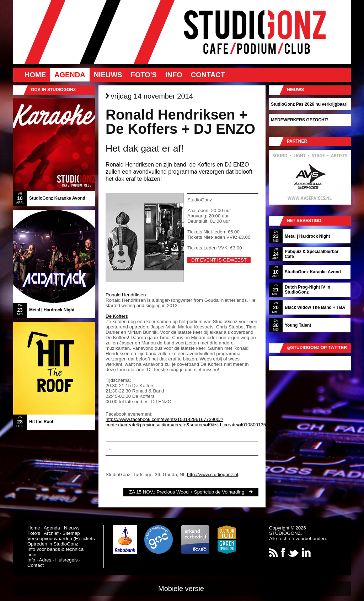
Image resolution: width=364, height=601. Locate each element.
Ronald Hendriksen (126, 295)
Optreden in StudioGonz (53, 544)
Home (35, 75)
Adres (45, 560)
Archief (51, 533)
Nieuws (108, 75)
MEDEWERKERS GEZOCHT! (300, 120)
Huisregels (67, 560)
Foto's (144, 75)
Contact (208, 75)
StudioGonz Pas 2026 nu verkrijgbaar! (309, 104)
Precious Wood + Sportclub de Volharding (200, 492)
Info (174, 75)
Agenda (70, 75)
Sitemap (71, 533)
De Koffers (117, 316)
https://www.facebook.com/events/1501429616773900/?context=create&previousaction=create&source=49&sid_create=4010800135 (186, 422)
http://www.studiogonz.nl (213, 475)
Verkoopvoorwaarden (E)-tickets (61, 539)
